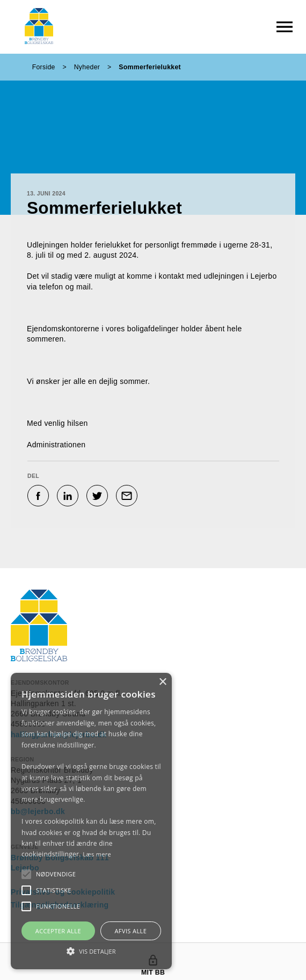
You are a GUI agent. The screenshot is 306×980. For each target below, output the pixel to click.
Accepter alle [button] (58, 931)
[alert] (91, 821)
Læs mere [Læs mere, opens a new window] (97, 854)
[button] (56, 874)
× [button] (162, 682)
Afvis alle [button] (130, 931)
